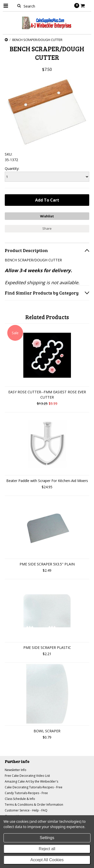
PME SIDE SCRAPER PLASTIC (47, 647)
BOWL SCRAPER (47, 731)
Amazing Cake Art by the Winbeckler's (31, 781)
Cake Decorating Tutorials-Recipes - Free (34, 787)
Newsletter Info (16, 770)
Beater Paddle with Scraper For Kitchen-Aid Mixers (47, 481)
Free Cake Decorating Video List (27, 776)
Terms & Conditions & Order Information (34, 805)
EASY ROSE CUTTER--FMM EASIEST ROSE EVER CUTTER (47, 395)
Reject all (47, 849)
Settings (47, 838)
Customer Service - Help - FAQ (26, 810)
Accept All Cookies (47, 860)
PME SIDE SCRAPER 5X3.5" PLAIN (47, 564)
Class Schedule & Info (20, 799)
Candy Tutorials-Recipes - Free (26, 793)
